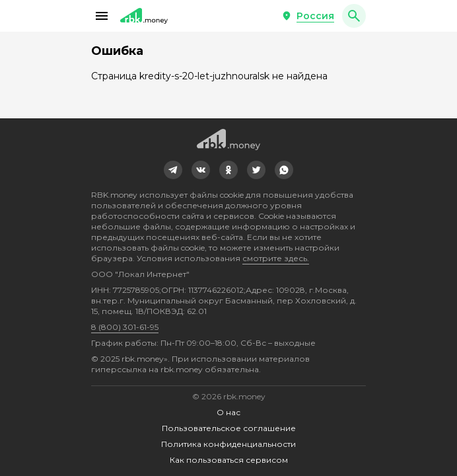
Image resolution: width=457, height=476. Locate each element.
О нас (228, 412)
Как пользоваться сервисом (229, 460)
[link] (173, 170)
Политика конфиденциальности (228, 444)
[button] (102, 16)
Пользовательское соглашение (229, 428)
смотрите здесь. (276, 258)
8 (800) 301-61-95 (125, 327)
